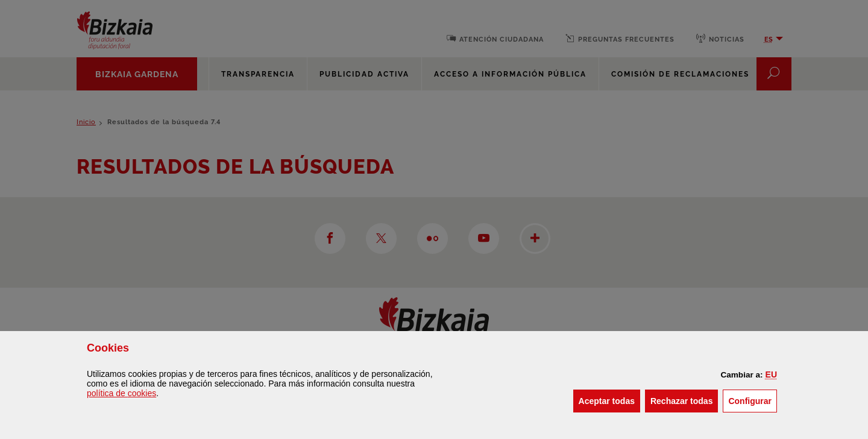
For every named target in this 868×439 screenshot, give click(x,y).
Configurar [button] (753, 400)
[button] (771, 374)
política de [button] (121, 393)
